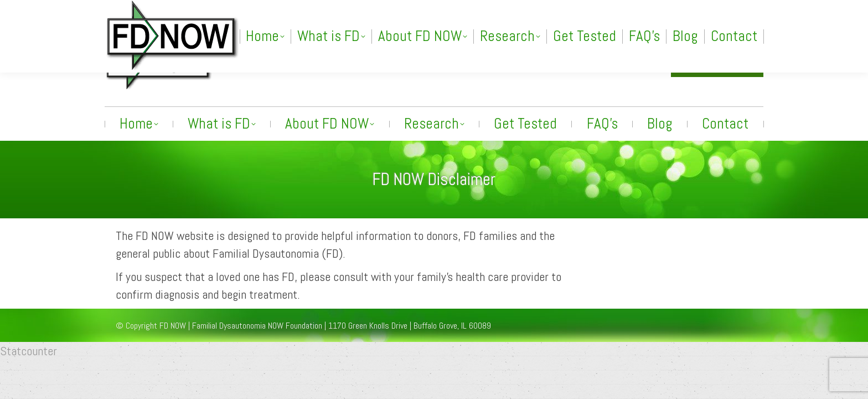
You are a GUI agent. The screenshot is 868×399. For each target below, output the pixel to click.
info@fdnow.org (622, 62)
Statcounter (29, 351)
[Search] (655, 9)
